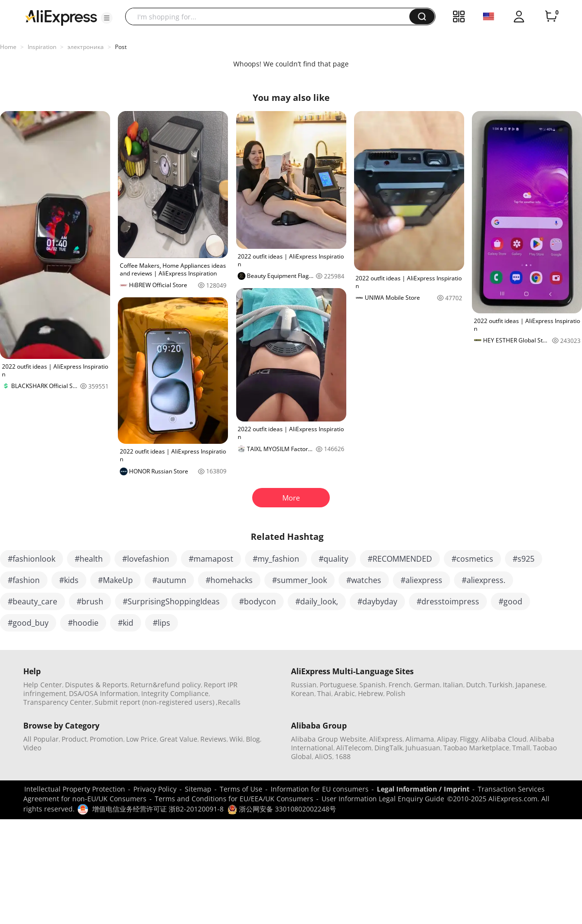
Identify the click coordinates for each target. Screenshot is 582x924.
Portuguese (338, 685)
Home (8, 47)
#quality (333, 559)
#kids (69, 580)
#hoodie (83, 623)
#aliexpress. (484, 580)
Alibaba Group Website (329, 739)
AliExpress (386, 739)
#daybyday (377, 601)
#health (89, 559)
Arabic (345, 693)
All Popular (41, 739)
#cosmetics (472, 559)
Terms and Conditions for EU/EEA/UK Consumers (234, 799)
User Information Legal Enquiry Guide (383, 799)
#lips (162, 623)
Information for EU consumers (320, 789)
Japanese (530, 685)
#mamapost (211, 559)
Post (121, 47)
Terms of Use (241, 789)
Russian (304, 685)
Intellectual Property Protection (75, 789)
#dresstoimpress (448, 601)
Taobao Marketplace (476, 748)
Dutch (476, 685)
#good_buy (28, 623)
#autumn (169, 580)
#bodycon (258, 601)
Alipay (447, 739)
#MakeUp (115, 580)
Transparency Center (57, 702)
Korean (303, 693)
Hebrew (371, 693)
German (427, 685)
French (400, 685)
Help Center (43, 685)
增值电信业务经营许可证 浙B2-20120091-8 (158, 809)
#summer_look (299, 580)
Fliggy (469, 739)
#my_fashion (276, 559)
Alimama (420, 739)
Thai (324, 693)
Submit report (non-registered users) (154, 702)
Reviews (213, 739)
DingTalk (388, 748)
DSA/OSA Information (104, 693)
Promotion (106, 739)
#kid (126, 623)
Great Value (178, 739)
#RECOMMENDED (400, 559)
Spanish (372, 685)
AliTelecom (354, 748)
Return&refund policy (166, 685)
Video (32, 748)
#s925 (524, 559)
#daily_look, (317, 601)
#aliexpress (421, 580)
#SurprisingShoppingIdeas (171, 601)
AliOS (323, 756)
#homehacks (229, 580)
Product (74, 739)
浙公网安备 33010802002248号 (282, 809)
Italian (453, 685)
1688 (343, 756)
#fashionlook (32, 559)
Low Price (141, 739)
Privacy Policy (155, 789)
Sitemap (198, 789)
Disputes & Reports (96, 685)
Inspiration (42, 47)
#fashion (24, 580)
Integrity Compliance (175, 693)
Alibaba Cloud (504, 739)
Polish (396, 693)
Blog (253, 739)
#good (510, 601)
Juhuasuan (423, 748)
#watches (364, 580)
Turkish (501, 685)
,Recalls (228, 702)
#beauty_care (32, 601)
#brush (90, 601)
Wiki (236, 739)
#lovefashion (146, 559)
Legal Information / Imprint (423, 789)
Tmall (521, 748)
